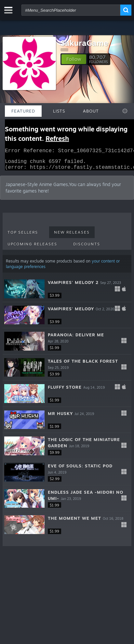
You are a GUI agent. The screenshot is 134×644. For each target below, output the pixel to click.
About (91, 111)
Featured (23, 111)
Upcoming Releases (32, 248)
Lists (59, 111)
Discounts (87, 248)
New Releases (72, 236)
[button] (74, 59)
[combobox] (71, 10)
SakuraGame (84, 43)
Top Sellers (23, 236)
